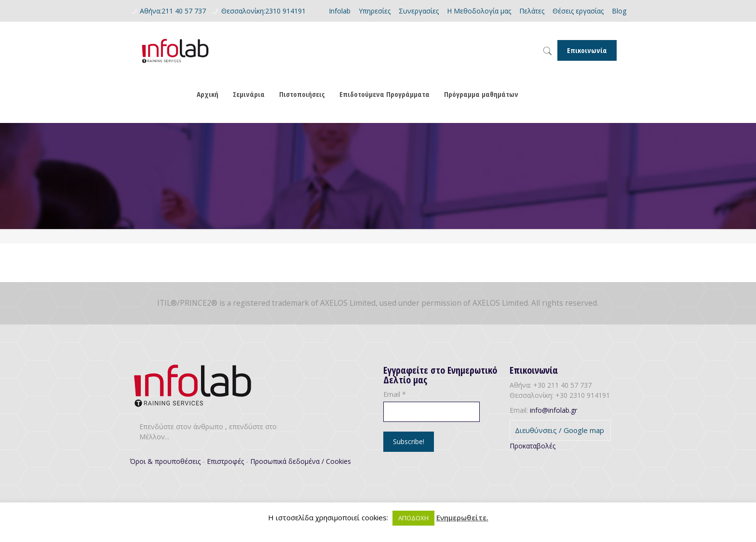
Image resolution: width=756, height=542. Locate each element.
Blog (619, 11)
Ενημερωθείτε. (462, 517)
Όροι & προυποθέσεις (165, 461)
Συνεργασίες (419, 11)
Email (395, 394)
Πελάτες (532, 11)
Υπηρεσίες (375, 11)
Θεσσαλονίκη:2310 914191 (263, 11)
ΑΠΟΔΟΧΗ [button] (413, 518)
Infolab (340, 11)
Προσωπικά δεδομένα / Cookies (301, 461)
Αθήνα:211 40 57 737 (173, 11)
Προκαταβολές (533, 446)
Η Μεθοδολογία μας (479, 11)
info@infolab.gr (553, 410)
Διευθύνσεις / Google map (560, 430)
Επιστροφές (225, 461)
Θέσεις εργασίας (578, 11)
